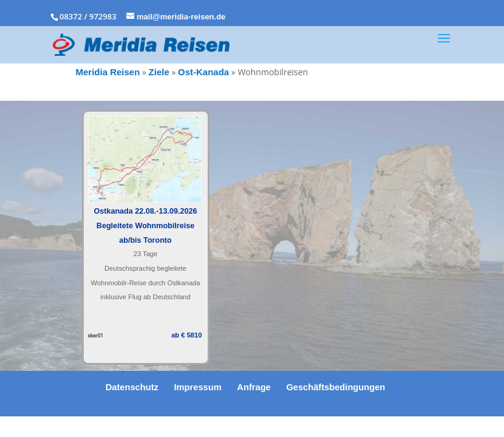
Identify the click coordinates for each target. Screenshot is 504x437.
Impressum (198, 387)
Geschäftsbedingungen (335, 387)
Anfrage (254, 387)
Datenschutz (132, 387)
